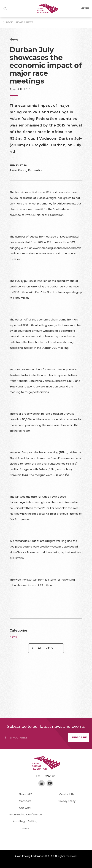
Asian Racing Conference (25, 815)
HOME (20, 22)
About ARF (25, 794)
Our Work (25, 808)
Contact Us (67, 794)
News (30, 22)
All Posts (48, 648)
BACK (10, 22)
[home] (46, 8)
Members (25, 801)
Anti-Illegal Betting (25, 821)
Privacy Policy (67, 801)
